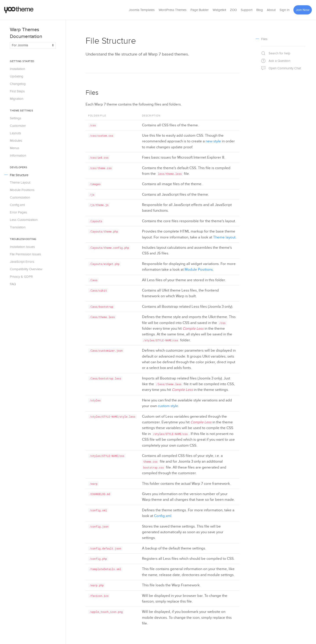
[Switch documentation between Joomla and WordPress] (33, 45)
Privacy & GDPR (21, 277)
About (271, 10)
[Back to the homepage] (19, 10)
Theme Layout (20, 182)
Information (18, 156)
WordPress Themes (173, 10)
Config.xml (17, 205)
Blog (260, 10)
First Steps (17, 91)
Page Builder (200, 10)
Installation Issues (22, 247)
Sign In (285, 10)
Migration (17, 99)
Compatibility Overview (26, 269)
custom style (168, 406)
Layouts (15, 133)
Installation (17, 69)
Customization (20, 197)
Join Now (303, 10)
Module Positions (22, 190)
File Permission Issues (25, 254)
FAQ (13, 284)
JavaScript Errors (22, 262)
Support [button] (247, 10)
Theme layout (224, 237)
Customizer (18, 126)
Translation (18, 227)
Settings (16, 118)
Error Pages (18, 212)
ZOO (233, 10)
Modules (16, 141)
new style (213, 141)
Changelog (18, 84)
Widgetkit (219, 10)
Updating (17, 76)
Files (92, 93)
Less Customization (24, 220)
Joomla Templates (142, 10)
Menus (15, 148)
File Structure (19, 175)
